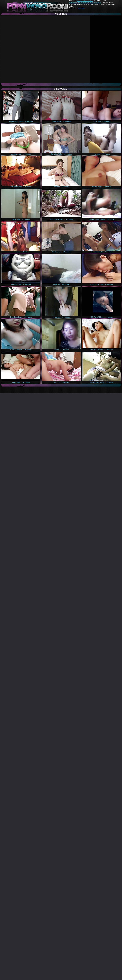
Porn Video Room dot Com (85, 1)
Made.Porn (98, 3)
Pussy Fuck (81, 8)
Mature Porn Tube (75, 3)
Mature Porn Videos (87, 3)
